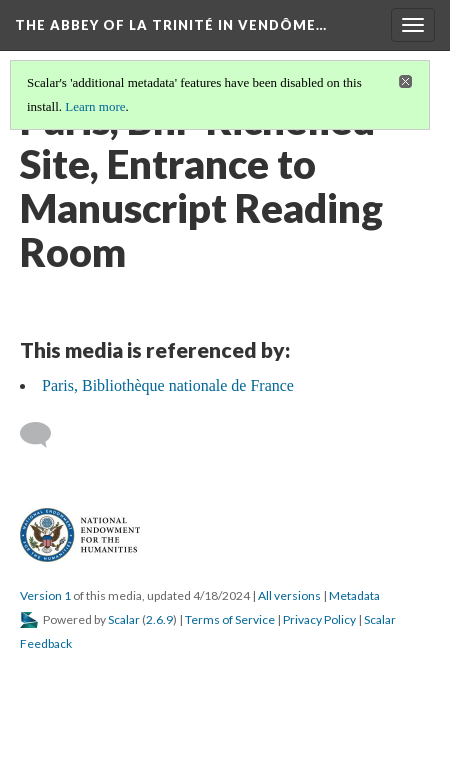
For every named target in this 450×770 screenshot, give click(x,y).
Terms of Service (230, 619)
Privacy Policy (319, 619)
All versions (289, 595)
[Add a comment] (44, 435)
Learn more (95, 106)
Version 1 (45, 595)
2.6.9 (159, 619)
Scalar (124, 619)
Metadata (354, 595)
